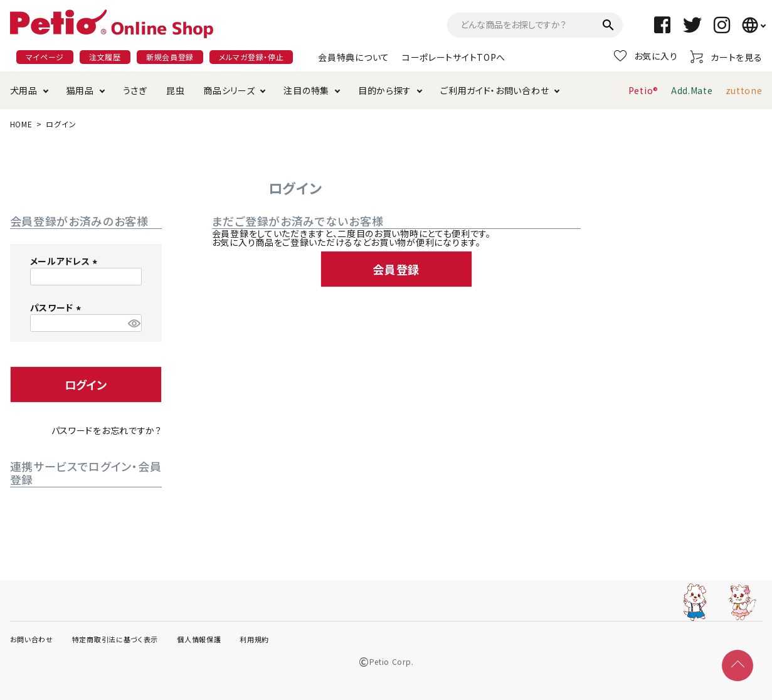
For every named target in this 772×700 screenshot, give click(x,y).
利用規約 (254, 639)
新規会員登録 (170, 57)
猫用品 (80, 90)
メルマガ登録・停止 (251, 57)
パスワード (57, 307)
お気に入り (646, 56)
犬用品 (24, 90)
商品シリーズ (229, 90)
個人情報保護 (199, 639)
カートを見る (726, 57)
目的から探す (385, 90)
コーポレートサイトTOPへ (454, 57)
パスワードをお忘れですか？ (107, 430)
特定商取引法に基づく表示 (115, 639)
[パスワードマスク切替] (133, 323)
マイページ (45, 57)
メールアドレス (66, 261)
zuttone (744, 90)
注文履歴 (105, 57)
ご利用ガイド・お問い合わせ (494, 90)
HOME (21, 124)
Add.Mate (692, 90)
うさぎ (135, 90)
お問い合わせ (32, 639)
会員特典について (354, 57)
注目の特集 (306, 90)
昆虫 (175, 90)
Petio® (643, 90)
